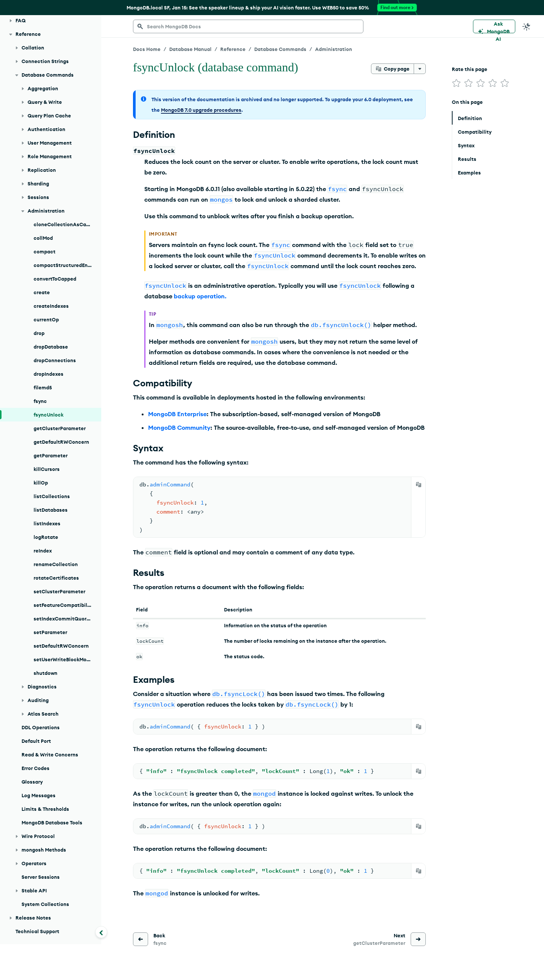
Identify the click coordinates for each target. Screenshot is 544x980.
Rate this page (470, 69)
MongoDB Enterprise (177, 414)
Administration (334, 49)
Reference (233, 49)
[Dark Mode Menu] (527, 26)
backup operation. (200, 296)
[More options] (420, 69)
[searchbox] (248, 26)
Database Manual (190, 49)
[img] (456, 83)
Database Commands (280, 49)
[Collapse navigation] (101, 932)
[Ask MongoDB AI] (494, 26)
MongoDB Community (179, 427)
